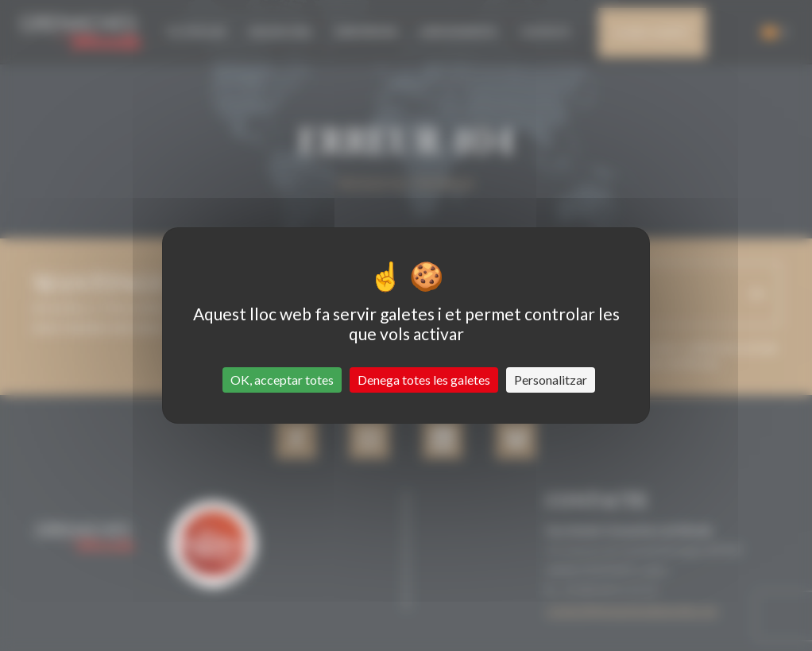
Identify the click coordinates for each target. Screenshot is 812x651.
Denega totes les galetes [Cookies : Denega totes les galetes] (424, 380)
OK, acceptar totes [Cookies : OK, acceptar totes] (282, 380)
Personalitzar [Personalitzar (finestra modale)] (551, 380)
